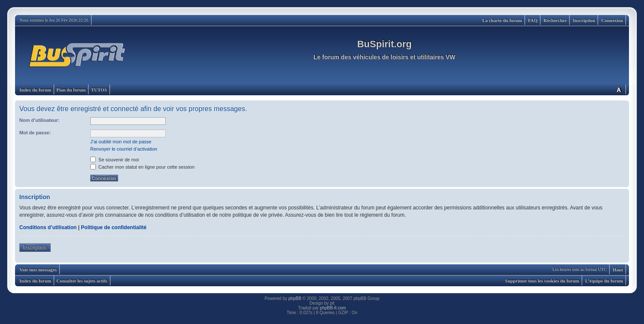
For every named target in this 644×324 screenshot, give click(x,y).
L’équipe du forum (604, 281)
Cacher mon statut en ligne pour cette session (142, 167)
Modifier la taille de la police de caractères (619, 89)
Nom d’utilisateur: (40, 120)
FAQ (533, 20)
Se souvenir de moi (114, 160)
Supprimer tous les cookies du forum (542, 281)
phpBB (295, 298)
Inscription (584, 20)
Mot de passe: (35, 133)
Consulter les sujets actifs (82, 281)
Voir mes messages (38, 269)
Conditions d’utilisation (48, 227)
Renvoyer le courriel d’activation (124, 149)
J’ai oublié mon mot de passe (121, 142)
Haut (618, 269)
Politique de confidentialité (114, 227)
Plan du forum (71, 90)
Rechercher (555, 20)
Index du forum (36, 90)
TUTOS (99, 90)
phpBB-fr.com (333, 308)
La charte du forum (502, 20)
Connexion (612, 20)
